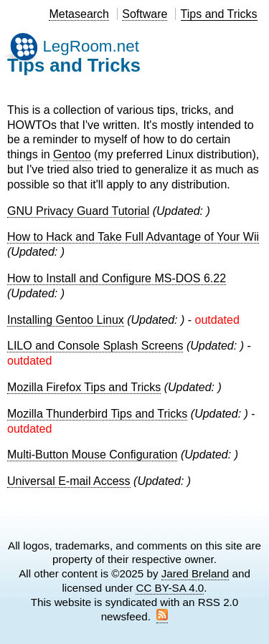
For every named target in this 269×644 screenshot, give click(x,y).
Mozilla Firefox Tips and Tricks (84, 387)
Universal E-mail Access (69, 481)
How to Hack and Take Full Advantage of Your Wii (133, 237)
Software (145, 14)
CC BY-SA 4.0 (170, 588)
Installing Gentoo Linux (66, 320)
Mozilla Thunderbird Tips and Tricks (97, 414)
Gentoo (72, 154)
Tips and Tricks (219, 14)
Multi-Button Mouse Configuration (92, 455)
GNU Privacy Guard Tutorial (78, 211)
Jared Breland (195, 573)
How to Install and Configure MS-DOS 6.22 (117, 278)
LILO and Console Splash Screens (95, 346)
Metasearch (79, 14)
